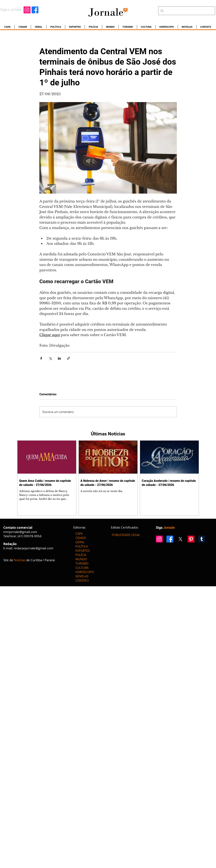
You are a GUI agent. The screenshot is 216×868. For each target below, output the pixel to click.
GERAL (80, 542)
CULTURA (82, 568)
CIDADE (81, 538)
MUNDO (81, 559)
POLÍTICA (82, 546)
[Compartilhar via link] (68, 358)
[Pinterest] (191, 539)
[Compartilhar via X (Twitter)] (50, 358)
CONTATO (82, 581)
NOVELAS (82, 576)
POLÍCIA (81, 555)
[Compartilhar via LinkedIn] (59, 358)
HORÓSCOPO (85, 572)
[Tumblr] (202, 539)
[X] (180, 539)
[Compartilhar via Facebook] (41, 358)
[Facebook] (35, 10)
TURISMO (82, 563)
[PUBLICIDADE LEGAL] (126, 535)
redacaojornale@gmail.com (34, 548)
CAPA (79, 534)
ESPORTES (83, 551)
